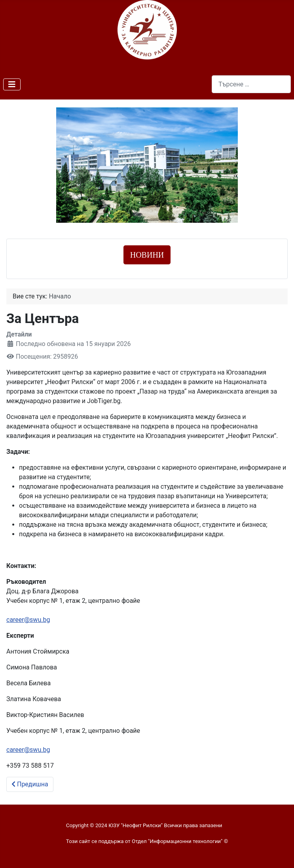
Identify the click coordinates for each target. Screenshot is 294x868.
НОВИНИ (147, 255)
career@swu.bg (28, 620)
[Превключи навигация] (12, 84)
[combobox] (251, 84)
